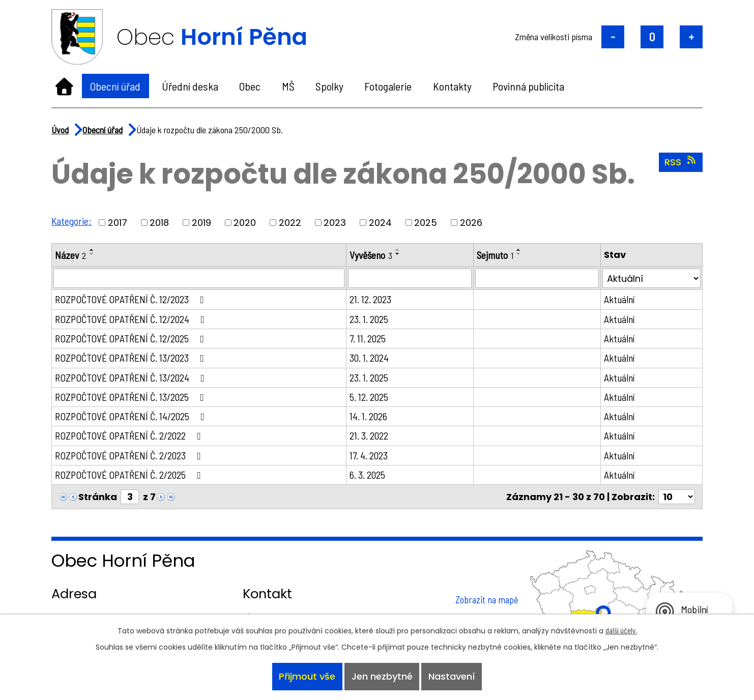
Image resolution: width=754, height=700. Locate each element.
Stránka (98, 499)
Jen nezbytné (382, 676)
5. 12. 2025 (371, 398)
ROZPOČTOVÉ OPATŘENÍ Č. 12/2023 (133, 300)
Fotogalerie (388, 86)
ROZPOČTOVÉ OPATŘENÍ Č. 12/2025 (133, 339)
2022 (291, 223)
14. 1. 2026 (370, 418)
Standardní (652, 37)
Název (71, 255)
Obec (250, 86)
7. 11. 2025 (370, 339)
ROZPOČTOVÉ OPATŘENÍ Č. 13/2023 (133, 359)
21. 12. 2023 (372, 300)
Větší (691, 37)
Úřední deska (190, 86)
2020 (245, 223)
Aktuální (620, 300)
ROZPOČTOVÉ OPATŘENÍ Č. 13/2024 (133, 378)
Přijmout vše (307, 676)
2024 (381, 223)
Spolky (329, 86)
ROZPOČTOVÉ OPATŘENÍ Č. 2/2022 (131, 437)
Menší (613, 37)
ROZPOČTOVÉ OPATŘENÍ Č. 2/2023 (131, 457)
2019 (202, 223)
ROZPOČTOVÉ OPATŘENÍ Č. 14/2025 (133, 418)
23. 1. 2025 (371, 319)
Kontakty (452, 86)
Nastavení (452, 676)
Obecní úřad (115, 86)
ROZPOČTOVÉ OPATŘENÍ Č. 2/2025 (131, 477)
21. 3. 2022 (371, 437)
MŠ (288, 86)
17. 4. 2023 (371, 457)
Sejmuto (497, 255)
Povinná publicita (528, 86)
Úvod (64, 86)
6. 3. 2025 (369, 477)
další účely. (621, 629)
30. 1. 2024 (371, 359)
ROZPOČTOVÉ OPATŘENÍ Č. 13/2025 (133, 398)
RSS (681, 162)
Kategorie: (72, 221)
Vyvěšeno (373, 255)
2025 (426, 223)
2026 (472, 223)
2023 (335, 223)
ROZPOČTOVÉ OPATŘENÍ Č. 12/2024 (133, 319)
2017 (118, 223)
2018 (160, 223)
